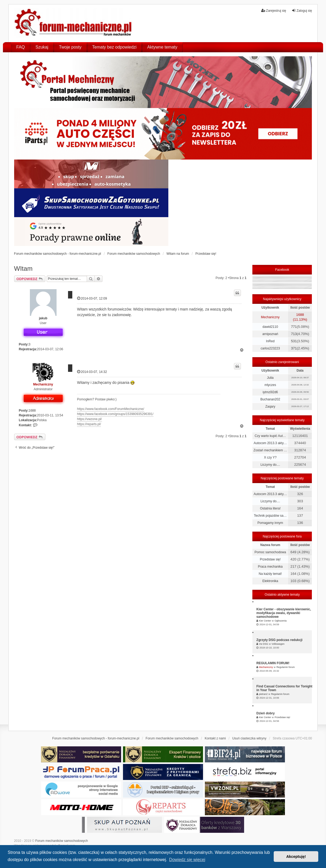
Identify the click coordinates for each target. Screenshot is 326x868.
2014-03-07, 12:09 (92, 298)
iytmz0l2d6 (270, 392)
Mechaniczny (43, 384)
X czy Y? (270, 457)
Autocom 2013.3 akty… (270, 443)
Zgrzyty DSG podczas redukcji (279, 640)
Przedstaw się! (270, 559)
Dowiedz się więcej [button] (187, 860)
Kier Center (265, 621)
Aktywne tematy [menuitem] (162, 47)
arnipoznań (270, 334)
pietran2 (263, 694)
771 (294, 327)
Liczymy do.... (270, 465)
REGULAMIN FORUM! (273, 663)
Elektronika (270, 581)
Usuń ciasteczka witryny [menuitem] (249, 738)
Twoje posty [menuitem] (70, 47)
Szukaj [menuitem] (42, 47)
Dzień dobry (266, 713)
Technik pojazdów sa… (270, 516)
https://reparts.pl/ (89, 424)
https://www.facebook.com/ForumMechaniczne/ (111, 409)
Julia (270, 378)
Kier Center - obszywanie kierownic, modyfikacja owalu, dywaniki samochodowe (284, 613)
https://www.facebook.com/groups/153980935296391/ (115, 414)
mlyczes (270, 385)
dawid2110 (270, 327)
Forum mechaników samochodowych (61, 841)
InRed (270, 341)
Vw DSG (263, 644)
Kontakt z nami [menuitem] (215, 738)
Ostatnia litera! (270, 508)
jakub (43, 318)
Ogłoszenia (281, 621)
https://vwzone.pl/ (90, 419)
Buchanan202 (270, 399)
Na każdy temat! (270, 574)
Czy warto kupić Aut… (270, 436)
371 (294, 348)
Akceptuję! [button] (296, 857)
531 (294, 341)
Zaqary (270, 407)
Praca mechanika (270, 567)
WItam (23, 268)
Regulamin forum (286, 667)
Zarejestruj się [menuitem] (274, 11)
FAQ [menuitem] (21, 47)
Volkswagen (278, 644)
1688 (32, 411)
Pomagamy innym (270, 523)
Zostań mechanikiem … (270, 450)
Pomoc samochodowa (270, 552)
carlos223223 (270, 348)
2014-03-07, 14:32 (92, 372)
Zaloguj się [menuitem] (302, 11)
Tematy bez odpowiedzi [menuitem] (114, 47)
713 (294, 334)
